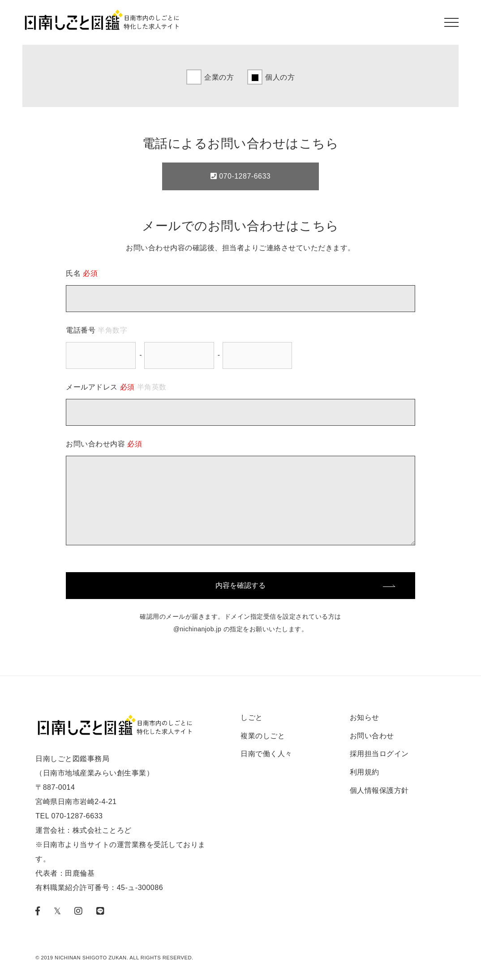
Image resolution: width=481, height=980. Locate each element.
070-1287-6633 (240, 176)
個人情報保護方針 (379, 790)
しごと (252, 717)
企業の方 (219, 77)
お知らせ (365, 717)
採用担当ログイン (379, 754)
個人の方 (280, 77)
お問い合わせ (372, 736)
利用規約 (365, 772)
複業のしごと (263, 736)
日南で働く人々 (266, 754)
